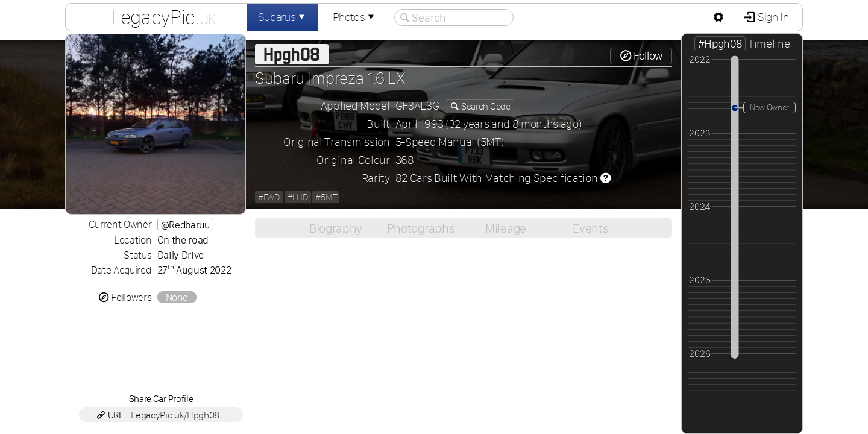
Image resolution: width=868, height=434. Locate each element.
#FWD (269, 197)
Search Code (485, 106)
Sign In (772, 17)
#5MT (326, 197)
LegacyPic (163, 17)
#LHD (298, 197)
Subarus (283, 17)
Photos (354, 17)
